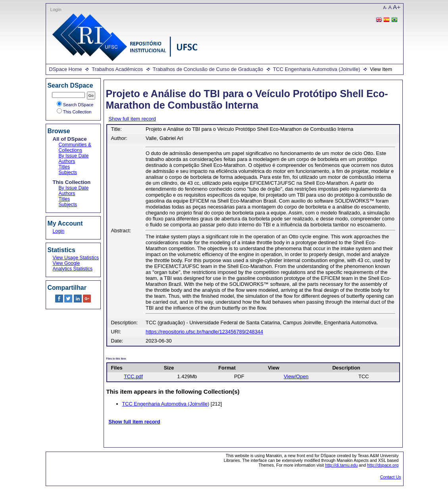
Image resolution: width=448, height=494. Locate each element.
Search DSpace (75, 105)
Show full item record (132, 119)
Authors (67, 161)
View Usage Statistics (76, 258)
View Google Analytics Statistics (73, 266)
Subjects (68, 172)
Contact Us (391, 477)
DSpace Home (66, 69)
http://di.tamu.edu (341, 465)
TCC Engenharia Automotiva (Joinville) (317, 69)
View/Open (296, 376)
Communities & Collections (75, 147)
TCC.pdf (133, 376)
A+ (397, 7)
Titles (64, 167)
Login (56, 10)
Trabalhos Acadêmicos (117, 69)
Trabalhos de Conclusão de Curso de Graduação (208, 69)
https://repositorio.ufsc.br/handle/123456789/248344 (204, 332)
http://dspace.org (383, 465)
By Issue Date (74, 156)
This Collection (74, 112)
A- (385, 8)
